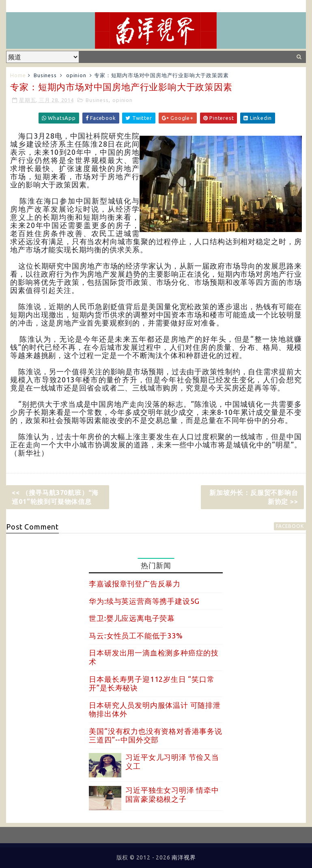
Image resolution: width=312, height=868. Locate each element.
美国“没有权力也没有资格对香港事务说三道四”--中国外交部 (155, 736)
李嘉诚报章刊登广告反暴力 (135, 584)
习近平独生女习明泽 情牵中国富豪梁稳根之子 (172, 794)
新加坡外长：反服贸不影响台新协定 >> (254, 497)
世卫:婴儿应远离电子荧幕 (132, 618)
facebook (290, 526)
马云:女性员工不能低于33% (136, 636)
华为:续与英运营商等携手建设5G (144, 601)
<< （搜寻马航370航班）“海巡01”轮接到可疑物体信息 (55, 497)
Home (18, 75)
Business (45, 75)
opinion (76, 75)
